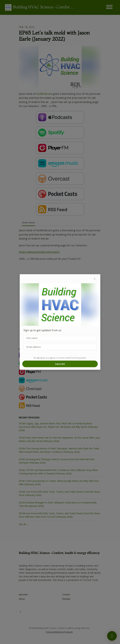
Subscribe (60, 364)
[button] (95, 279)
